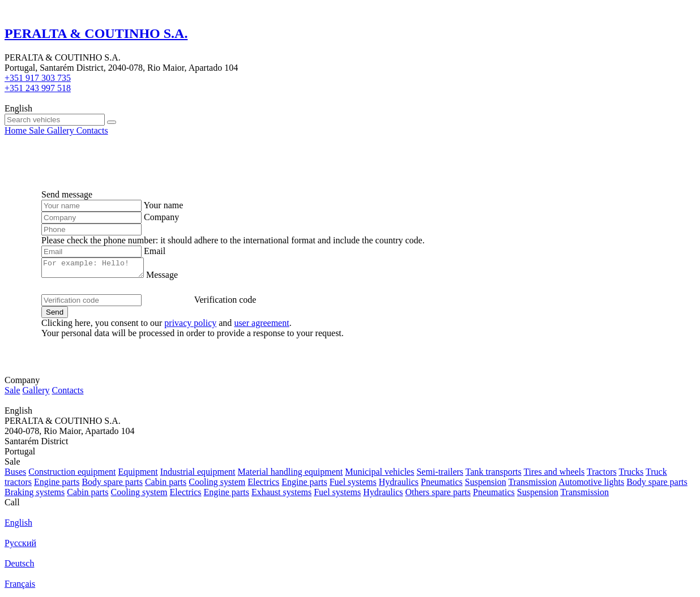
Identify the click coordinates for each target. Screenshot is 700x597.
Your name (163, 205)
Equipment (138, 475)
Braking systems (35, 495)
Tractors (602, 475)
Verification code (225, 303)
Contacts (68, 394)
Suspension (486, 485)
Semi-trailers (440, 475)
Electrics (263, 485)
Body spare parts (112, 485)
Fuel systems (353, 485)
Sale (12, 394)
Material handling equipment (291, 475)
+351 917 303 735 (38, 78)
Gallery (36, 394)
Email (155, 251)
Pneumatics (442, 485)
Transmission (532, 485)
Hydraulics (399, 485)
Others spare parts (438, 495)
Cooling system (217, 485)
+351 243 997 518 (38, 88)
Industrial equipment (198, 475)
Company (161, 217)
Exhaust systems (281, 495)
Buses (15, 475)
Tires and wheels (554, 475)
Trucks (631, 475)
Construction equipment (72, 475)
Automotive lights (591, 485)
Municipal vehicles (379, 475)
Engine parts (57, 485)
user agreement (261, 326)
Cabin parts (166, 485)
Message (173, 278)
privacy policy (190, 326)
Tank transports (494, 475)
